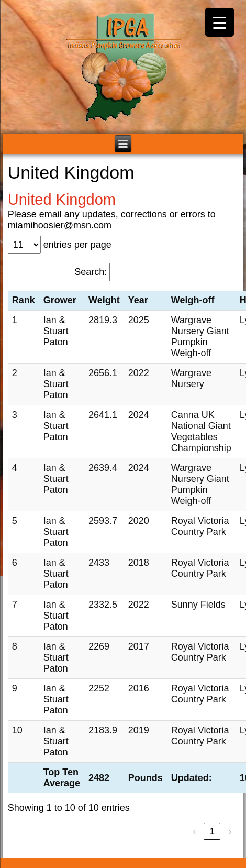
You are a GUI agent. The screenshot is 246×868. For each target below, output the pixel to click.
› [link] (230, 831)
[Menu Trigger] (220, 22)
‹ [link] (194, 831)
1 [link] (212, 831)
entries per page (77, 245)
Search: (91, 272)
